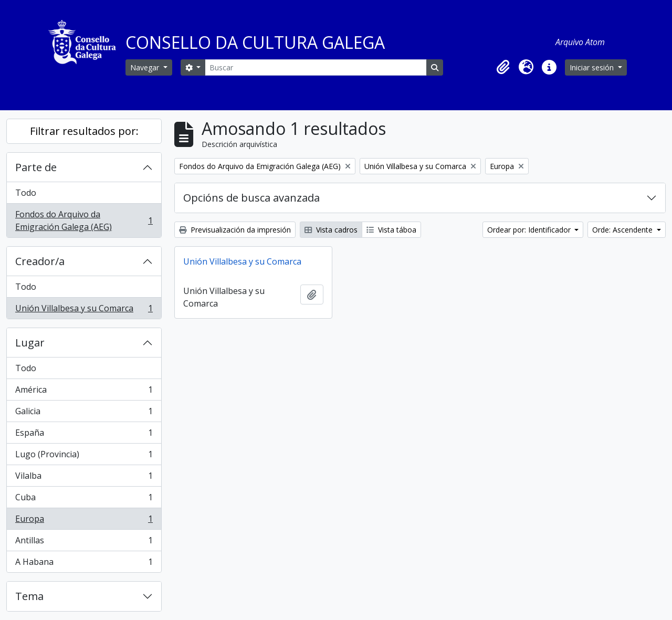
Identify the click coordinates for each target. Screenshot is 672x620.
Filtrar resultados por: (84, 131)
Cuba (84, 500)
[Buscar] (316, 67)
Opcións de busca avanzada (251, 198)
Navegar (146, 67)
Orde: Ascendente (623, 230)
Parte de (36, 167)
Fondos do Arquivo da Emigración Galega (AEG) (84, 220)
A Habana (84, 564)
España (84, 435)
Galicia (84, 413)
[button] (503, 67)
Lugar (30, 343)
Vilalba (84, 478)
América (84, 392)
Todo (26, 193)
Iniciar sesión (593, 67)
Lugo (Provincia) (84, 456)
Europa (84, 521)
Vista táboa (391, 230)
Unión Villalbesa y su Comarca (84, 310)
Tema (29, 596)
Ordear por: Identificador (530, 230)
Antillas (84, 543)
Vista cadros (331, 230)
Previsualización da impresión (235, 230)
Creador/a (40, 261)
